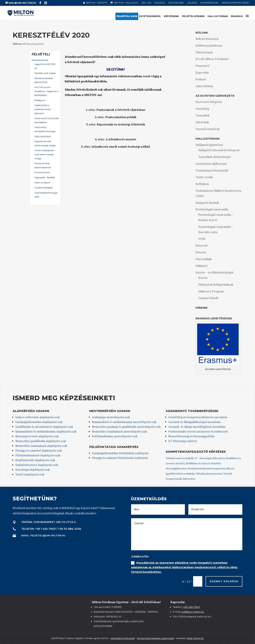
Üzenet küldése (224, 581)
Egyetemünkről (150, 16)
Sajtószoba (176, 3)
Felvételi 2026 (127, 16)
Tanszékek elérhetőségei (215, 157)
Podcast (201, 79)
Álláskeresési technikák (180, 458)
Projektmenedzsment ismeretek (206, 468)
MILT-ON (146, 3)
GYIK (202, 239)
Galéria (192, 3)
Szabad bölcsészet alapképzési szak (37, 465)
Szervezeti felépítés (209, 102)
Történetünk (204, 52)
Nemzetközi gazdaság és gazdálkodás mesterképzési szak (126, 427)
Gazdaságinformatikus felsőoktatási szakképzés (120, 453)
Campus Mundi (208, 298)
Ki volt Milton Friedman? (212, 59)
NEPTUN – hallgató (126, 3)
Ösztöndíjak (204, 259)
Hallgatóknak (218, 16)
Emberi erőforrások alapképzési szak (38, 417)
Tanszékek (202, 115)
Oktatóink (202, 122)
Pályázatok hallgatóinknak (216, 284)
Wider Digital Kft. (195, 638)
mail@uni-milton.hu (193, 612)
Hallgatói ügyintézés (209, 145)
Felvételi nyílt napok (45, 73)
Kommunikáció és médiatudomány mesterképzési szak (124, 422)
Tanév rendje (204, 177)
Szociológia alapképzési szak (33, 470)
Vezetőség (202, 109)
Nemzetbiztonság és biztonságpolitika (192, 436)
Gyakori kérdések (44, 188)
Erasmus (237, 16)
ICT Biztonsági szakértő (183, 441)
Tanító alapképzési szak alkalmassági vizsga (44, 154)
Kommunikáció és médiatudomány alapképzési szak (46, 432)
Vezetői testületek (208, 129)
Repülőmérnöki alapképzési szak (35, 460)
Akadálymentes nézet (236, 3)
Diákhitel (201, 266)
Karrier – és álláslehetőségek (214, 272)
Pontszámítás (42, 172)
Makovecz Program (211, 291)
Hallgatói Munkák (207, 203)
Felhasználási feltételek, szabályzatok (155, 638)
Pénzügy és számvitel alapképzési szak (39, 451)
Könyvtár (202, 245)
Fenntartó (202, 66)
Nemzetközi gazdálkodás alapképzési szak (41, 441)
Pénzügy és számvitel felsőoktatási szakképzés (120, 458)
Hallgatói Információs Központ (219, 150)
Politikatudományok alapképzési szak (38, 455)
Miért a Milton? (42, 183)
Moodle (160, 3)
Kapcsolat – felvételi (45, 177)
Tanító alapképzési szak (30, 474)
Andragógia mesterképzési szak (111, 417)
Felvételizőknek (193, 16)
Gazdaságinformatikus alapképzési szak (39, 422)
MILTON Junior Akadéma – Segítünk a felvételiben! (46, 91)
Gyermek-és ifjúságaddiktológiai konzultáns (195, 422)
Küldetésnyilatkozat (209, 45)
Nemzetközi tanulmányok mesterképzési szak (120, 432)
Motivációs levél (43, 136)
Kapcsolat (202, 72)
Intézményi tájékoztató (211, 164)
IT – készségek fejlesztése (210, 458)
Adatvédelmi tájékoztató (123, 638)
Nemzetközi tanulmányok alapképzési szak (41, 446)
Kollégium (40, 100)
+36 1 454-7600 (191, 607)
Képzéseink (171, 16)
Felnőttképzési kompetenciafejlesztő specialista (198, 417)
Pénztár (201, 252)
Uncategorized (35, 44)
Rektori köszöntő (207, 39)
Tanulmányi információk (212, 170)
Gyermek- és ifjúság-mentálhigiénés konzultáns (197, 427)
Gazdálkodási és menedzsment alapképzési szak (44, 427)
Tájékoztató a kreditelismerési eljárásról (43, 109)
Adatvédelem (204, 86)
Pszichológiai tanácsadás (212, 209)
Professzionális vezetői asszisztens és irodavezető (198, 432)
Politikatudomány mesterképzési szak (115, 436)
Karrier (203, 278)
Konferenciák (209, 3)
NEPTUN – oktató (96, 3)
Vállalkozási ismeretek (209, 474)
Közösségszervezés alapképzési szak (37, 436)
